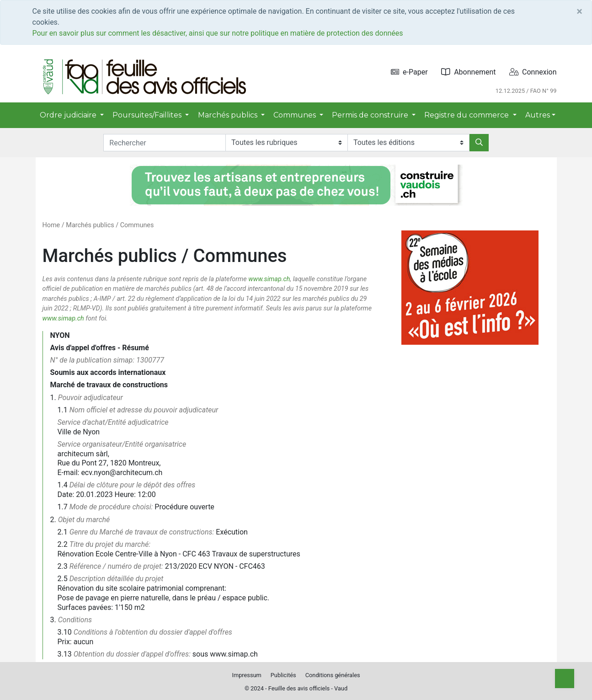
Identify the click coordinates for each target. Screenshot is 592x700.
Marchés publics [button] (229, 115)
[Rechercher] (479, 143)
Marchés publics (90, 225)
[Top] (565, 679)
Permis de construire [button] (371, 115)
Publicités (283, 675)
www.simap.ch (269, 279)
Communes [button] (296, 115)
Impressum (246, 675)
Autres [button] (538, 115)
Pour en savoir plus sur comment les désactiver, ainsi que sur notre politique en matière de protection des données (218, 33)
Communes (137, 225)
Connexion (533, 72)
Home (51, 225)
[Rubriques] (286, 143)
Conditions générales (333, 675)
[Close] (579, 11)
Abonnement (468, 72)
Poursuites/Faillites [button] (148, 115)
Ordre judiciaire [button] (69, 115)
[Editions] (408, 143)
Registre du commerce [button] (467, 115)
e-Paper (409, 72)
